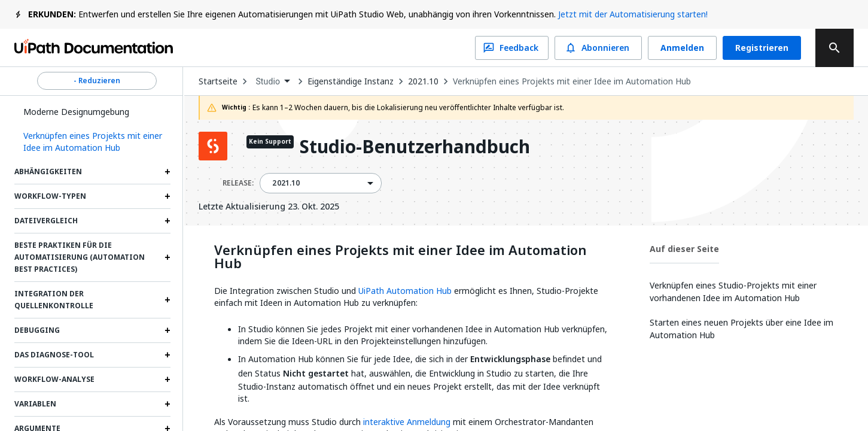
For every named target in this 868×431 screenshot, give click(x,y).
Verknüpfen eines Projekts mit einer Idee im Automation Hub (572, 81)
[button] (92, 142)
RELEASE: (238, 183)
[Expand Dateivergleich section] (167, 221)
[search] (835, 48)
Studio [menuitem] (268, 81)
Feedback (512, 48)
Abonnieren (598, 48)
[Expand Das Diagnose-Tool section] (167, 355)
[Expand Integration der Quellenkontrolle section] (167, 300)
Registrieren (762, 48)
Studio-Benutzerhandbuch (415, 148)
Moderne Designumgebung (76, 112)
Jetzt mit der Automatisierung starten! (633, 14)
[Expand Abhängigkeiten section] (167, 172)
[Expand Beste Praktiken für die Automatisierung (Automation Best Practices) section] (167, 257)
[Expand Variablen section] (167, 404)
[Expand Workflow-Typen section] (167, 196)
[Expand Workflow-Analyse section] (167, 380)
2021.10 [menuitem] (286, 183)
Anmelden (682, 48)
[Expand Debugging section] (167, 330)
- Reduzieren (97, 81)
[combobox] (272, 82)
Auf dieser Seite (684, 249)
